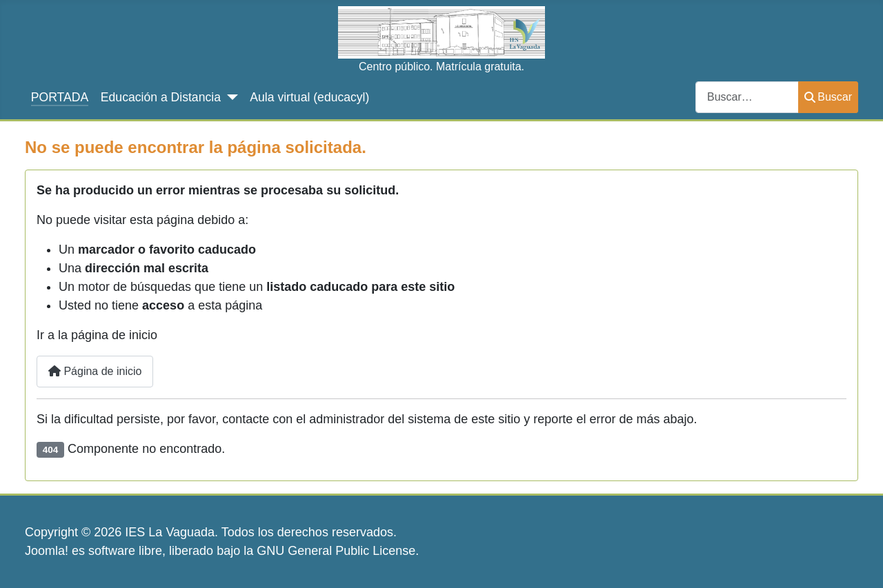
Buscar (828, 97)
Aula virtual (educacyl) (309, 97)
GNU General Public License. (338, 551)
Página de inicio (95, 371)
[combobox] (747, 97)
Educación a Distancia (161, 97)
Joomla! (47, 551)
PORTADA (60, 97)
